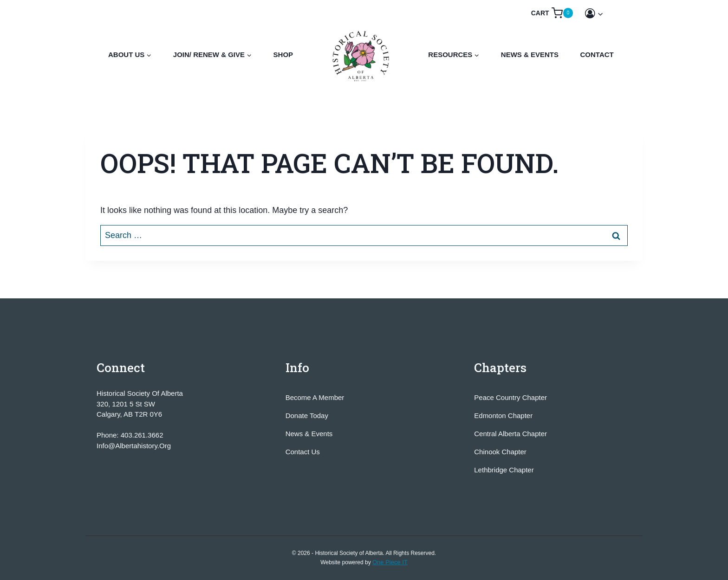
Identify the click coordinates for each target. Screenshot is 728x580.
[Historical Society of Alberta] (362, 56)
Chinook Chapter (500, 452)
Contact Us (303, 452)
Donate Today (307, 416)
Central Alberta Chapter (510, 434)
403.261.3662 (142, 435)
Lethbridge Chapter (504, 470)
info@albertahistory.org (134, 446)
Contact (597, 55)
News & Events (530, 55)
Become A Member (315, 397)
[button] (600, 14)
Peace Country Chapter (510, 397)
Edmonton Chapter (503, 416)
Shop (283, 55)
